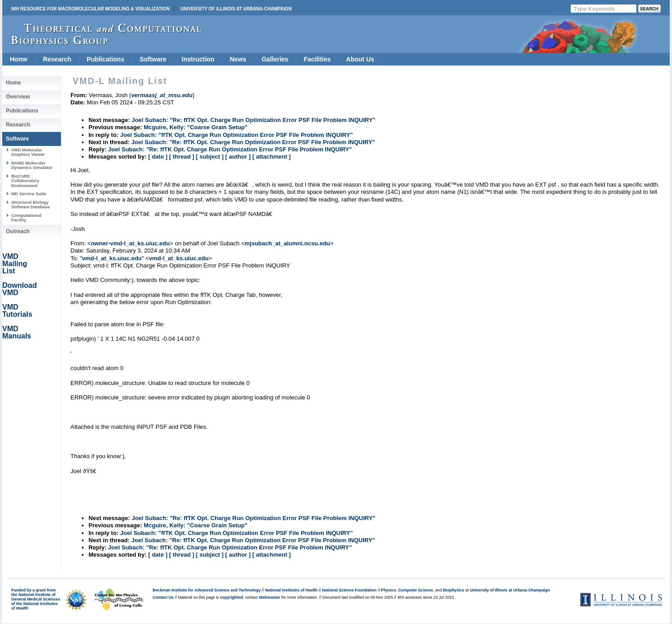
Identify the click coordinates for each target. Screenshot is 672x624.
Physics (389, 590)
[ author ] (238, 157)
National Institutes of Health (291, 590)
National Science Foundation (349, 590)
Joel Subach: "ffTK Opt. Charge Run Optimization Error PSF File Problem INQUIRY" (236, 135)
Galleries (275, 59)
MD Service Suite (29, 194)
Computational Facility (26, 218)
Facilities (317, 59)
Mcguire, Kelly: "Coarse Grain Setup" (196, 127)
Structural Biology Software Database (30, 204)
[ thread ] (182, 157)
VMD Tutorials (17, 311)
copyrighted (231, 597)
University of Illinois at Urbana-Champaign (236, 9)
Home (19, 59)
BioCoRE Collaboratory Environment (25, 181)
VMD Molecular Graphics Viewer (28, 152)
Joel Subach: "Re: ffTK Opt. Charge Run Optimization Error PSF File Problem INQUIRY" (253, 120)
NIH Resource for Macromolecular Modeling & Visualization (90, 9)
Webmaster (269, 597)
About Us (360, 59)
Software (153, 59)
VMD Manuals (17, 332)
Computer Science (416, 590)
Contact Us (163, 597)
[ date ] (158, 157)
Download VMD (19, 289)
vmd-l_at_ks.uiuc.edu (112, 258)
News (238, 59)
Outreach (18, 231)
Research (57, 59)
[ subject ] (210, 157)
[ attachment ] (272, 157)
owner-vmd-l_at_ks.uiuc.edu (130, 243)
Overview (18, 97)
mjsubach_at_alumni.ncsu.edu (287, 243)
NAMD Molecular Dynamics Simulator (32, 165)
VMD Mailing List (15, 264)
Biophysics (454, 590)
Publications (105, 59)
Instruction (198, 59)
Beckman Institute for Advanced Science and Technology (207, 590)
